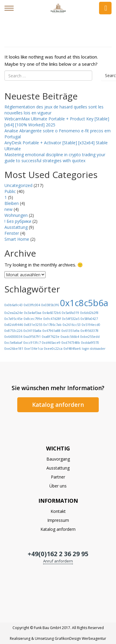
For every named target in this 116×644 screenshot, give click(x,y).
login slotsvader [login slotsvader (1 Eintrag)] (94, 349)
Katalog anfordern (58, 405)
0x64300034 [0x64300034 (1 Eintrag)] (13, 337)
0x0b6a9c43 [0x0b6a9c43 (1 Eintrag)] (14, 305)
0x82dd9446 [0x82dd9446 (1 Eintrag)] (14, 325)
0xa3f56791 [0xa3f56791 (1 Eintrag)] (32, 337)
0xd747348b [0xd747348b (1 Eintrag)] (71, 343)
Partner (58, 477)
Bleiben (12, 203)
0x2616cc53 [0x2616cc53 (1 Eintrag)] (72, 325)
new (8, 209)
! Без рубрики (18, 221)
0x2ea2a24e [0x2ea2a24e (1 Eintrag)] (14, 313)
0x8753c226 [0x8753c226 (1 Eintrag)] (13, 331)
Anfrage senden (105, 8)
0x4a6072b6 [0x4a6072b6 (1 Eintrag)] (52, 313)
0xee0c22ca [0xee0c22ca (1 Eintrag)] (53, 349)
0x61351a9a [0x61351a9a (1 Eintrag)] (70, 331)
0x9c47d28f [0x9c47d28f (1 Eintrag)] (52, 319)
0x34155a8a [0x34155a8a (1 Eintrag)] (32, 331)
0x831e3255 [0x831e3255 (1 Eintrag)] (33, 325)
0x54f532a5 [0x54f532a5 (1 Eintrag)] (71, 319)
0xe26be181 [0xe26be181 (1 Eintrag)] (14, 349)
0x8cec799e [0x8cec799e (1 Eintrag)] (33, 319)
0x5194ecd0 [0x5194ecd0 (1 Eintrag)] (91, 325)
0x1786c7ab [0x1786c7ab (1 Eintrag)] (52, 325)
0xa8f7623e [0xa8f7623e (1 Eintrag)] (51, 337)
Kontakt (58, 511)
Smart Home (17, 239)
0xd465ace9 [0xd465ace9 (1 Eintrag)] (51, 343)
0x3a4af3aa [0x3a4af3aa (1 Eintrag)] (33, 313)
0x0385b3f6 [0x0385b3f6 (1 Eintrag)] (50, 305)
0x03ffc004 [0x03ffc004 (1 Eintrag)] (32, 305)
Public (10, 191)
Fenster (12, 233)
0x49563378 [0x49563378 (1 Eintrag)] (90, 331)
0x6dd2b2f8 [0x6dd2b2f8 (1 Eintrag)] (89, 313)
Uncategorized (18, 185)
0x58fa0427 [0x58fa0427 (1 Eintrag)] (89, 319)
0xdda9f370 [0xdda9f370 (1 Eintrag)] (90, 343)
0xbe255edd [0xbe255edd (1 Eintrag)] (90, 337)
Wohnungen (16, 215)
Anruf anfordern (58, 561)
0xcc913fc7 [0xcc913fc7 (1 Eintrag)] (32, 343)
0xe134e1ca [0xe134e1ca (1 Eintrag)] (34, 349)
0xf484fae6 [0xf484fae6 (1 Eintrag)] (72, 349)
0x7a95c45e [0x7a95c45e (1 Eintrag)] (14, 319)
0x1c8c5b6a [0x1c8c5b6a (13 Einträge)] (84, 303)
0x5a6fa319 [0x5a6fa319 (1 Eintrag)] (70, 313)
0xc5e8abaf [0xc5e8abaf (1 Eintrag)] (13, 343)
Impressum (58, 520)
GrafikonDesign (68, 638)
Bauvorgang (58, 459)
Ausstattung (16, 227)
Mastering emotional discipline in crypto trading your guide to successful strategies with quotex (55, 158)
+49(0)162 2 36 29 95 (58, 554)
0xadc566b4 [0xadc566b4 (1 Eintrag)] (70, 337)
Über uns (58, 486)
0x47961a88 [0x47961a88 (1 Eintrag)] (51, 331)
